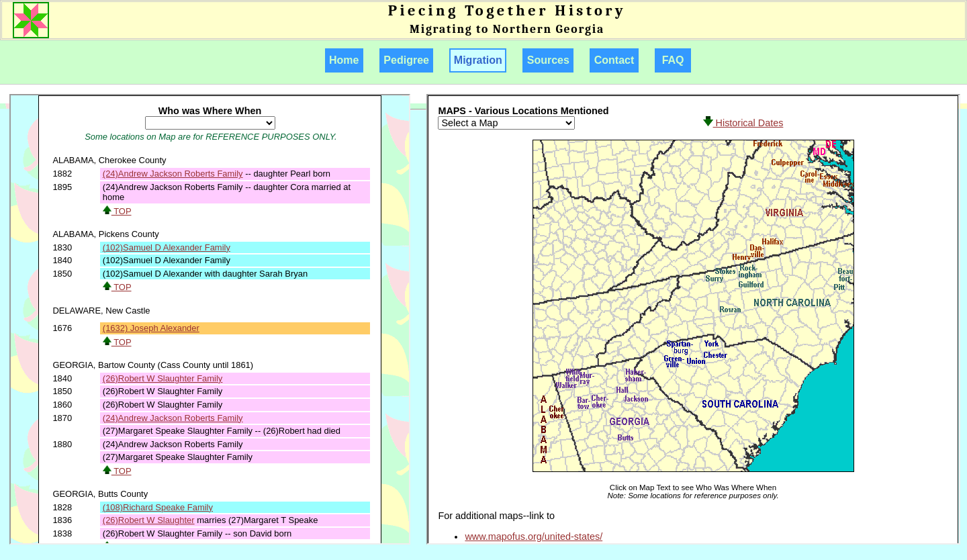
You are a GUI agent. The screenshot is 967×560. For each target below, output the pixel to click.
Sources (548, 60)
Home (344, 60)
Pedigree (406, 60)
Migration (478, 60)
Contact (614, 60)
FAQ (673, 60)
